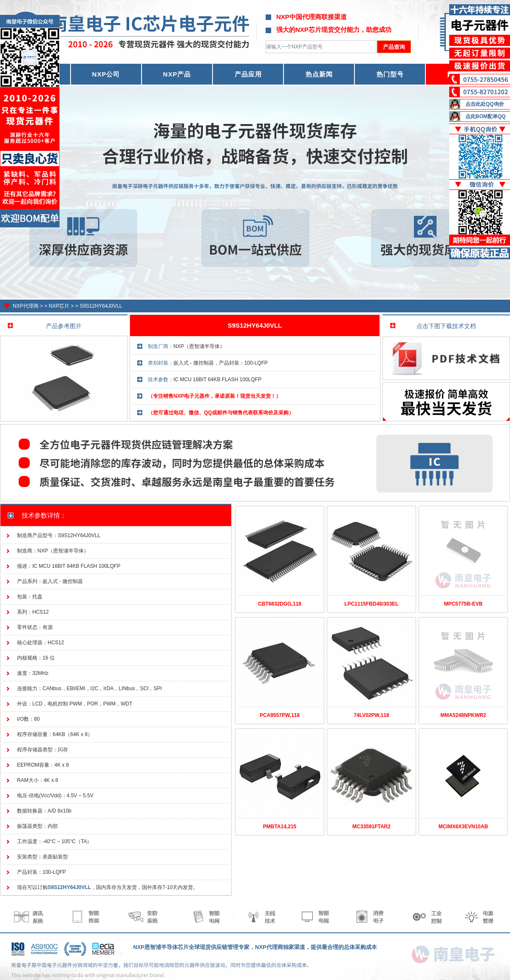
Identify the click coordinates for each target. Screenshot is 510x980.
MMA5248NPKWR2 (463, 715)
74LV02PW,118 (371, 715)
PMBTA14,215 (280, 827)
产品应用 (248, 74)
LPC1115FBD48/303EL (371, 604)
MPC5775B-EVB (463, 604)
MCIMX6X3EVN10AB (463, 827)
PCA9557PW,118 (280, 715)
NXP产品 (177, 74)
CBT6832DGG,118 (280, 604)
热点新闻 (319, 74)
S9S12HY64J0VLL (101, 306)
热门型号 (390, 74)
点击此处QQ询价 (485, 104)
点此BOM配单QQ (486, 116)
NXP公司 (106, 74)
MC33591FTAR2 (371, 827)
